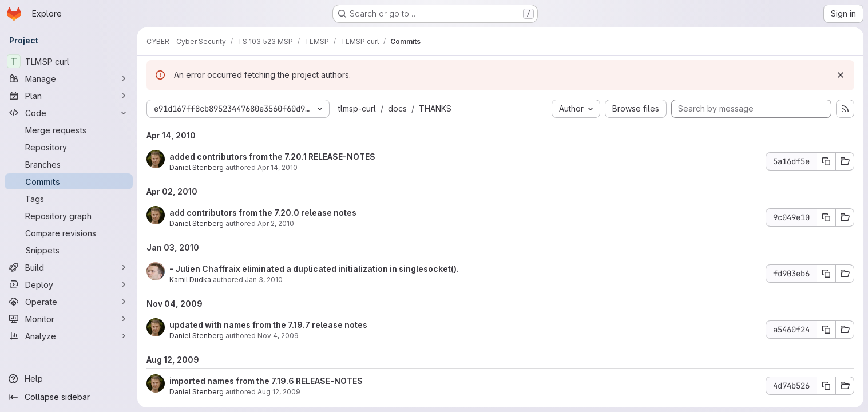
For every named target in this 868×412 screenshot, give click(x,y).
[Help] (69, 379)
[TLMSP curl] (69, 61)
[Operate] (69, 302)
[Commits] (69, 181)
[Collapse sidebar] (69, 397)
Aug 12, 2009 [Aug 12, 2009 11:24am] (279, 392)
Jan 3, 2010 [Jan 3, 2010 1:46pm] (264, 280)
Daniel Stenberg (197, 167)
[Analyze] (69, 336)
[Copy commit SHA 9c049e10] (826, 217)
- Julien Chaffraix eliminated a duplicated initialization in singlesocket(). (314, 269)
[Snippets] (69, 250)
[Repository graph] (69, 216)
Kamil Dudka (190, 280)
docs (397, 108)
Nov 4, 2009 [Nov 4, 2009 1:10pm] (278, 336)
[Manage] (69, 78)
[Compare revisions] (69, 233)
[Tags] (69, 199)
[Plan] (69, 96)
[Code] (69, 113)
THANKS (435, 108)
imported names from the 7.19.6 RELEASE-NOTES (266, 381)
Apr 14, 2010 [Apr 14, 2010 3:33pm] (278, 167)
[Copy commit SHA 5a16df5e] (826, 161)
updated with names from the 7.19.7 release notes (268, 325)
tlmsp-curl (357, 108)
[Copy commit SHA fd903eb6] (826, 274)
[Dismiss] (841, 75)
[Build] (69, 267)
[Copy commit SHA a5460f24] (826, 330)
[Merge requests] (69, 130)
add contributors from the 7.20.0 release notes (263, 213)
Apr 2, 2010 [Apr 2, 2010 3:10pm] (276, 223)
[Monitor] (69, 319)
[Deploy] (69, 284)
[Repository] (69, 147)
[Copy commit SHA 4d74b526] (826, 386)
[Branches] (69, 164)
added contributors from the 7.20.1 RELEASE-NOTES (272, 157)
